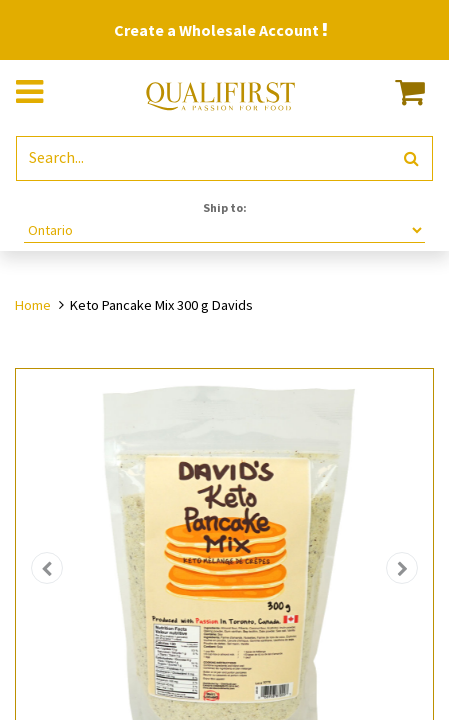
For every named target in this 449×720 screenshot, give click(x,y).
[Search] (411, 158)
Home (33, 305)
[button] (47, 568)
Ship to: (225, 207)
